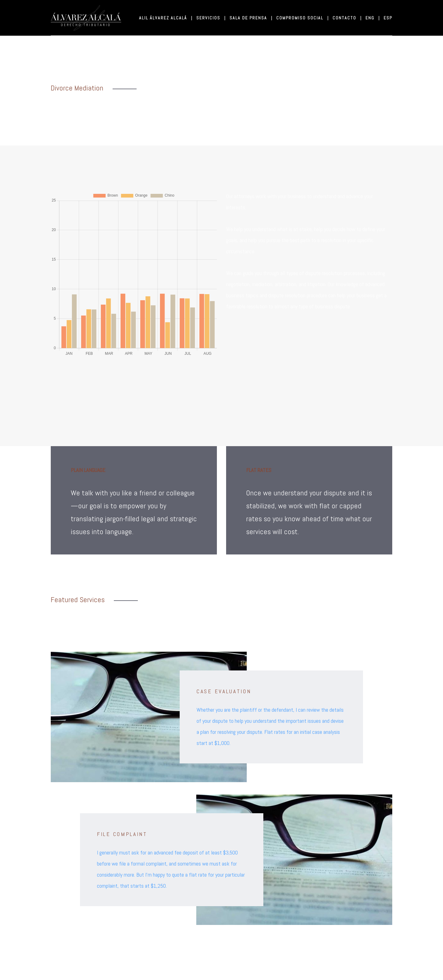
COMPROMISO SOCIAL (302, 18)
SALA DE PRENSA (251, 18)
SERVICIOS (211, 18)
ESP (388, 18)
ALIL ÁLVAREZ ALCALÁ (165, 18)
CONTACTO (347, 18)
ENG (372, 18)
